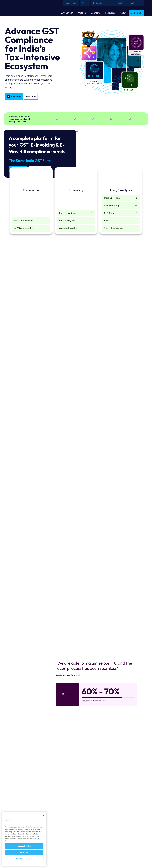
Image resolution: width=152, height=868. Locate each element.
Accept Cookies (24, 846)
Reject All (24, 852)
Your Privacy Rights (24, 859)
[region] (24, 839)
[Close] (43, 815)
